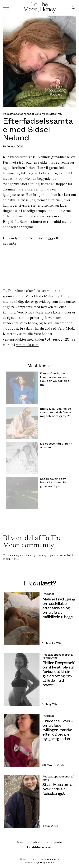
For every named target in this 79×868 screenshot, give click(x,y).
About (21, 842)
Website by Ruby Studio (39, 863)
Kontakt (35, 842)
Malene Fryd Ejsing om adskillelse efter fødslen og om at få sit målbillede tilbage (59, 608)
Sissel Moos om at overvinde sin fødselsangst (58, 789)
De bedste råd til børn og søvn (56, 445)
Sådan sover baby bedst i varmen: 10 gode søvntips (53, 482)
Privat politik (54, 842)
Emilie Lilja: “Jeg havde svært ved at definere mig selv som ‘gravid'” (56, 412)
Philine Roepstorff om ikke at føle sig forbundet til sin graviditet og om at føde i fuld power (58, 673)
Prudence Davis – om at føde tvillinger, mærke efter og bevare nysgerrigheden (58, 730)
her (51, 238)
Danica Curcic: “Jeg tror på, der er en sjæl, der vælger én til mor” (55, 379)
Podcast (48, 594)
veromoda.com (27, 345)
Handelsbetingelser (39, 847)
